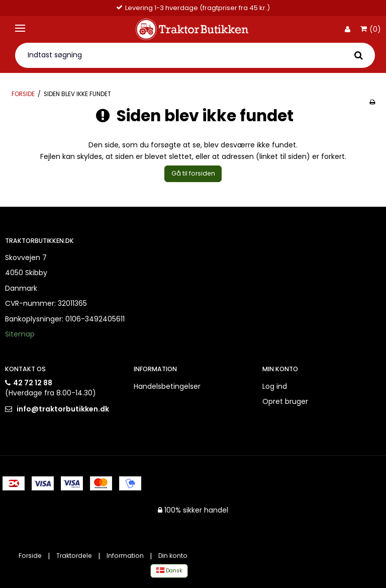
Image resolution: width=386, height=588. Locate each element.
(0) (371, 30)
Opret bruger (285, 401)
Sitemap (20, 334)
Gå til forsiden (193, 173)
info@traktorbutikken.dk (63, 409)
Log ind (275, 386)
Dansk (169, 571)
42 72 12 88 (33, 383)
